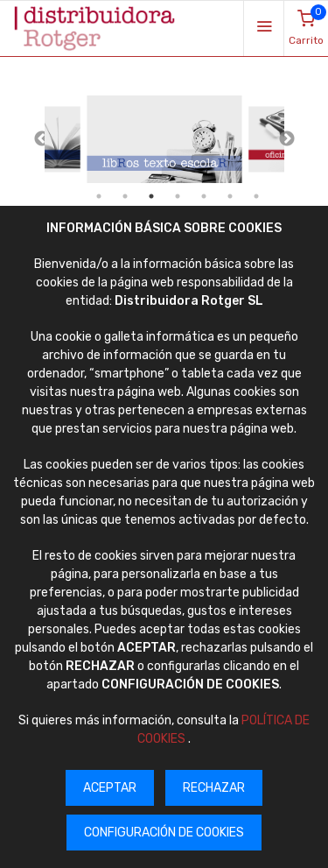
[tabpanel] (164, 140)
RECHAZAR (214, 788)
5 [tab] (204, 196)
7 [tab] (256, 196)
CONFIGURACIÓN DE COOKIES (164, 833)
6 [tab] (230, 196)
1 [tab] (99, 196)
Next (287, 139)
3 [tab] (151, 196)
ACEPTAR (110, 788)
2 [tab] (125, 196)
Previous (42, 139)
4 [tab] (178, 196)
